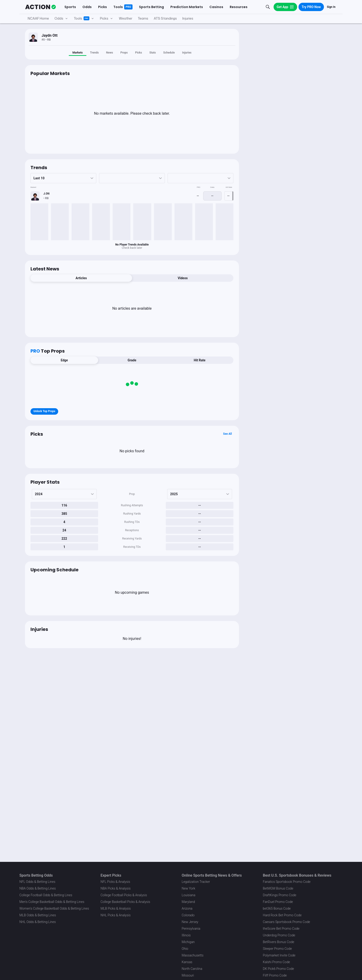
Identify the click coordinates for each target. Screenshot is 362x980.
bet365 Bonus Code (277, 908)
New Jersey (190, 922)
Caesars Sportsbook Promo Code (287, 922)
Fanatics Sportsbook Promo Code (287, 882)
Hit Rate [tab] (200, 360)
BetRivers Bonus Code (279, 942)
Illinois (186, 935)
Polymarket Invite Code (279, 955)
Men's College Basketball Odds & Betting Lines (52, 902)
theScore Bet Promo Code (281, 929)
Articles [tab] (81, 278)
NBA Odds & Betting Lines (38, 888)
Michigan (188, 942)
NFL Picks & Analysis (115, 882)
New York (189, 888)
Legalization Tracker (196, 882)
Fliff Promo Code (275, 975)
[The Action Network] (41, 7)
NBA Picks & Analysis (116, 888)
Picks (139, 53)
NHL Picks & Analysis (116, 915)
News (110, 53)
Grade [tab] (132, 360)
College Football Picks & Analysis (124, 895)
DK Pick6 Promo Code (279, 969)
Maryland (188, 902)
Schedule (169, 53)
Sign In (331, 7)
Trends (94, 53)
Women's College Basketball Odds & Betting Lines (54, 908)
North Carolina (192, 969)
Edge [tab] (64, 360)
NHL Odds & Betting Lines (38, 922)
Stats (153, 53)
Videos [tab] (183, 278)
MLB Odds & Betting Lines (38, 915)
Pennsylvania (191, 929)
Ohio (185, 949)
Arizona (187, 908)
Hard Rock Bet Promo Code (282, 915)
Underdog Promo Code (279, 935)
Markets (78, 53)
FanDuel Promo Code (278, 902)
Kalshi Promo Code (276, 962)
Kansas (187, 962)
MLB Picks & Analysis (116, 908)
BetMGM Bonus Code (278, 888)
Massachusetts (193, 955)
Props (124, 53)
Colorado (188, 915)
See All (227, 434)
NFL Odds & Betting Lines (37, 882)
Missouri (188, 975)
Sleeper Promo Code (278, 949)
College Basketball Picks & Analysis (125, 902)
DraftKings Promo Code (280, 895)
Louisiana (189, 895)
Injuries (187, 53)
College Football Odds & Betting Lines (46, 895)
